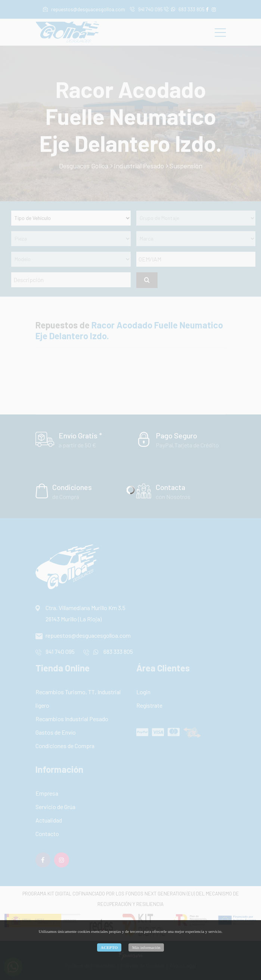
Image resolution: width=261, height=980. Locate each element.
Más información (146, 947)
